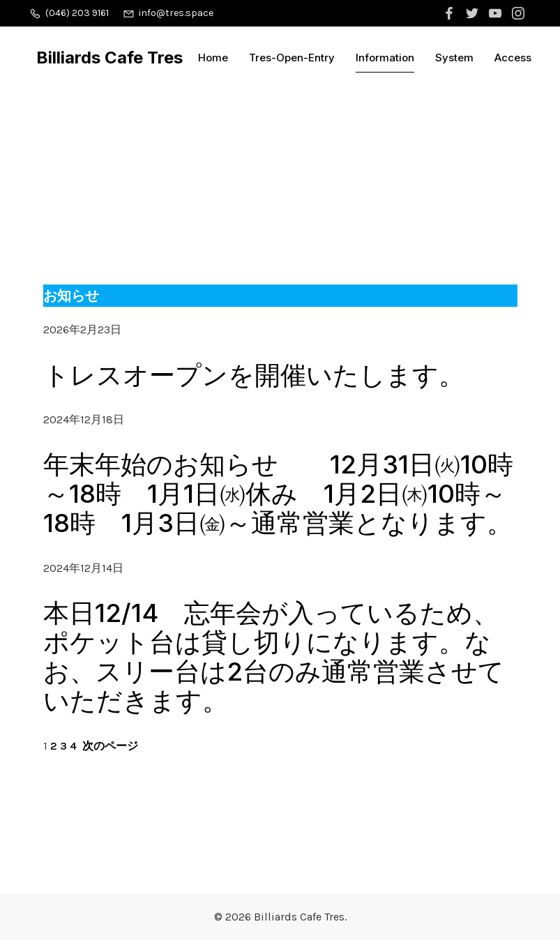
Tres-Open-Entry (292, 58)
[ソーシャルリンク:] (451, 13)
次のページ (110, 746)
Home (213, 58)
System (454, 58)
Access (513, 58)
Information (385, 58)
